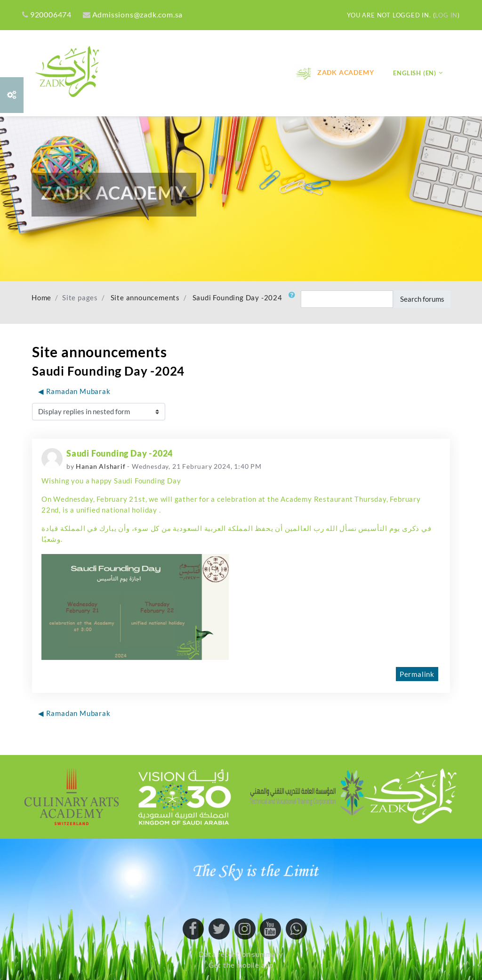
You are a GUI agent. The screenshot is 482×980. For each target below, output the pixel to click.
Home (41, 298)
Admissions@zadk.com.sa (133, 14)
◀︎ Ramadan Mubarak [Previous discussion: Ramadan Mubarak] (74, 391)
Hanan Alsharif (100, 466)
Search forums (422, 299)
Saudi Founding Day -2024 (237, 298)
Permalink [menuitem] (417, 674)
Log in (446, 15)
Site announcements (145, 298)
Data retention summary (241, 954)
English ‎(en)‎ (415, 73)
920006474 (47, 14)
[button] (294, 299)
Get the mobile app (241, 965)
